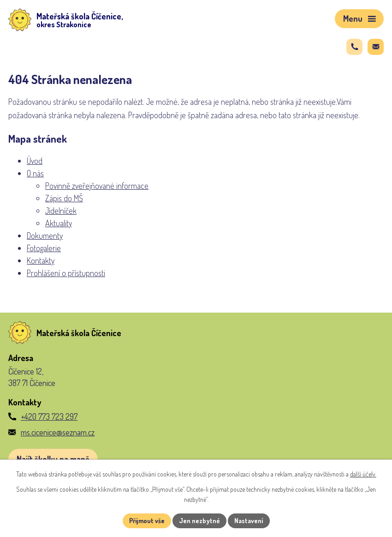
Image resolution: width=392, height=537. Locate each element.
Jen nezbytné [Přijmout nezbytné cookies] (199, 521)
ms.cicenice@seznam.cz (58, 432)
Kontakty (41, 260)
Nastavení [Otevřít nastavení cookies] (249, 521)
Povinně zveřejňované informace (97, 186)
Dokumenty (45, 235)
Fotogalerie (44, 248)
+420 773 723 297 (49, 416)
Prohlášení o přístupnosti (66, 273)
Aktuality (59, 223)
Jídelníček (61, 211)
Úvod (35, 161)
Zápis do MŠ (64, 198)
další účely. (363, 474)
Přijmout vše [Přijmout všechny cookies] (147, 521)
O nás (35, 173)
